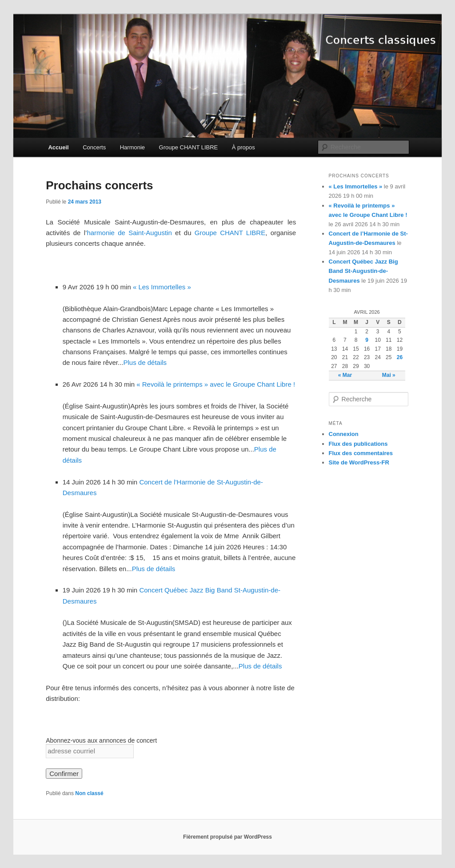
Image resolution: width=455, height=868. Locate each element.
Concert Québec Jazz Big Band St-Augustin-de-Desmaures (363, 271)
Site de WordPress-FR (359, 462)
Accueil (58, 147)
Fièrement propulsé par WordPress (227, 837)
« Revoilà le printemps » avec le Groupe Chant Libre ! (216, 384)
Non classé (89, 793)
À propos (243, 147)
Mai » (389, 375)
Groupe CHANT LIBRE (189, 147)
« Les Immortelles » (162, 287)
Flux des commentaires (361, 453)
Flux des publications (358, 444)
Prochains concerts (99, 185)
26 (400, 357)
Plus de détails (145, 362)
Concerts (94, 147)
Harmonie (132, 147)
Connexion (344, 434)
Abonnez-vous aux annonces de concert (101, 740)
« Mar (345, 375)
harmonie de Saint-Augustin (129, 233)
